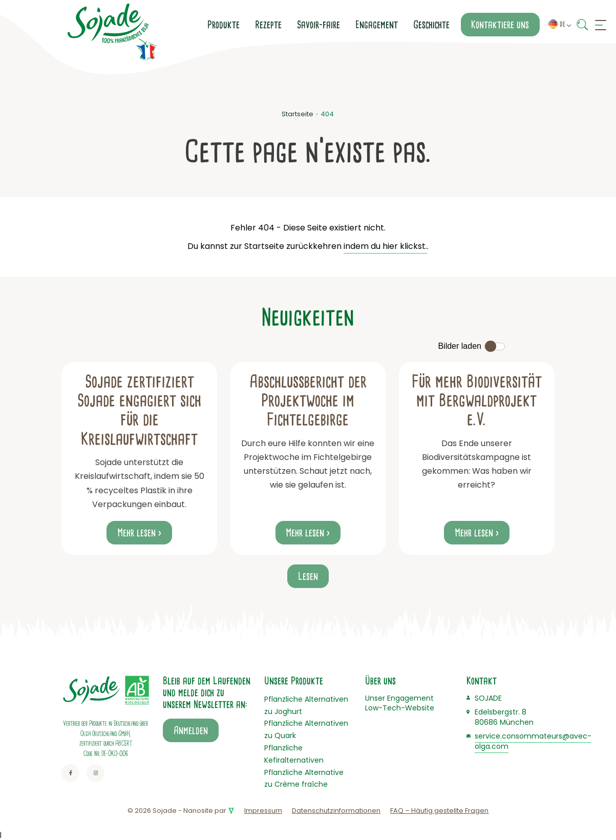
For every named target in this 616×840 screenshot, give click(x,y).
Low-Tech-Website (400, 708)
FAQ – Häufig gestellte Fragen (439, 811)
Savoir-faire (318, 25)
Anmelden (191, 730)
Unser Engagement (399, 698)
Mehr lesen (136, 533)
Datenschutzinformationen (336, 811)
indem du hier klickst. (385, 246)
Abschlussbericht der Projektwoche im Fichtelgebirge (308, 401)
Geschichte (431, 25)
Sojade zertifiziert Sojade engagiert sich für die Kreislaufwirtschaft (139, 410)
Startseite (298, 114)
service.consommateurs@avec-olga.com (533, 741)
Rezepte (268, 25)
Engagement (377, 25)
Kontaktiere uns (500, 25)
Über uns (380, 681)
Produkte (224, 25)
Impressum (263, 811)
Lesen (308, 576)
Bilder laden (460, 346)
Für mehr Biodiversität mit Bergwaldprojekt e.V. (477, 401)
